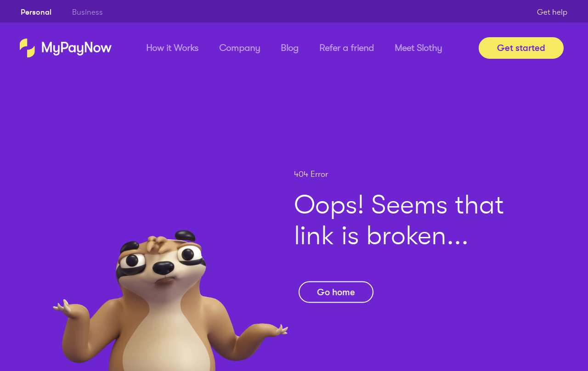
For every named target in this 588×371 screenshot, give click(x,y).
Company (240, 48)
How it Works (172, 48)
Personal (36, 12)
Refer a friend (347, 48)
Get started (521, 48)
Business (88, 12)
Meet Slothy (418, 48)
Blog (290, 48)
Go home (336, 292)
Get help (552, 12)
